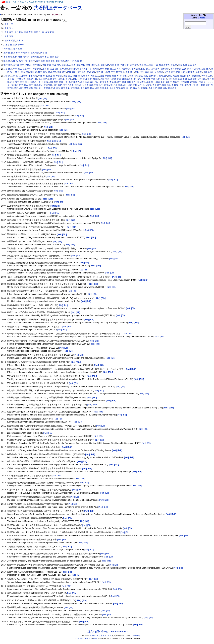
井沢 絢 (59, 76)
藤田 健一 (130, 72)
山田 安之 (105, 65)
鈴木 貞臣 (94, 88)
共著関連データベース (58, 8)
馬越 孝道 (190, 72)
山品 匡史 (43, 79)
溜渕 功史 (35, 57)
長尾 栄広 (159, 72)
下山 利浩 (8, 57)
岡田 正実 (77, 79)
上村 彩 (14, 76)
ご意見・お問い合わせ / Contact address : (107, 632)
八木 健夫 (85, 76)
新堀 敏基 (206, 69)
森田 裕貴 (104, 82)
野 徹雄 (47, 88)
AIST (15, 2)
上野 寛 (7, 53)
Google (201, 18)
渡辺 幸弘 (38, 85)
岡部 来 (96, 79)
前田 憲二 (66, 65)
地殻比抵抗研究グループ (80, 69)
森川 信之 (94, 82)
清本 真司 (81, 72)
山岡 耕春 (155, 69)
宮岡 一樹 (23, 61)
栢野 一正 (63, 82)
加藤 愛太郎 (106, 76)
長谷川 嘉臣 (170, 72)
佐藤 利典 (47, 65)
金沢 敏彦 (54, 57)
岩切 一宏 (9, 24)
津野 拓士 (124, 65)
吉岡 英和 (134, 76)
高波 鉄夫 (172, 88)
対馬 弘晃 (95, 65)
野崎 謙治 (56, 88)
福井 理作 (110, 72)
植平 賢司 (121, 82)
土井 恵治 (64, 69)
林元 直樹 (25, 72)
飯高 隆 (144, 88)
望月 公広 (202, 79)
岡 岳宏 (69, 79)
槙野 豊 (34, 72)
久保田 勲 (50, 76)
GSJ (22, 2)
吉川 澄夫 (76, 65)
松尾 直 (45, 82)
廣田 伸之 (60, 61)
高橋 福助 (162, 88)
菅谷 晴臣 (205, 85)
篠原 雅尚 (166, 85)
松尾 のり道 (35, 82)
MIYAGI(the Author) (36, 2)
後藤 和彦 (50, 32)
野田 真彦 (75, 88)
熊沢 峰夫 (35, 53)
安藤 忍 (14, 61)
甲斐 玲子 (98, 85)
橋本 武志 (42, 72)
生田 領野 (58, 85)
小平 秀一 (12, 79)
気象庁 (169, 82)
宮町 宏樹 (28, 32)
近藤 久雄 (183, 65)
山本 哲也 (165, 69)
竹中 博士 (120, 72)
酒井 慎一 (38, 88)
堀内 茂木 (163, 76)
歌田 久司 (52, 72)
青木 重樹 (17, 49)
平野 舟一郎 (39, 32)
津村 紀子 (19, 85)
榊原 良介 (131, 82)
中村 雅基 (8, 65)
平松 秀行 (25, 53)
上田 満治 (23, 76)
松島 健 (78, 61)
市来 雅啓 (186, 69)
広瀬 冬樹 (182, 79)
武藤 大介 (71, 72)
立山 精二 (157, 85)
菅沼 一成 (153, 65)
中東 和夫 (33, 76)
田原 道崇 (89, 85)
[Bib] (45, 98)
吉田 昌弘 (143, 76)
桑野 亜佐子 (74, 82)
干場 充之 (9, 28)
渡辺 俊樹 (91, 72)
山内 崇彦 (136, 69)
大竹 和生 (19, 32)
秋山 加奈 (147, 85)
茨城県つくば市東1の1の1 (100, 635)
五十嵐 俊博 (18, 65)
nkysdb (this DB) (55, 2)
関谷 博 (44, 53)
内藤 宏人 (95, 76)
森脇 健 (113, 82)
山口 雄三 (146, 69)
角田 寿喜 (9, 36)
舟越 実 (175, 85)
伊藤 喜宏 (68, 76)
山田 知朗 (17, 57)
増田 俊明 (86, 65)
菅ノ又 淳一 (195, 85)
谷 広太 (174, 65)
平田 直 (164, 79)
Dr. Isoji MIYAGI (81, 638)
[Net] (40, 98)
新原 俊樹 (192, 79)
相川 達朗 (127, 85)
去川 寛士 (124, 76)
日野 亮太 (8, 49)
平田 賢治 (196, 69)
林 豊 (17, 72)
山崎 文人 (52, 79)
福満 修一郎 (18, 45)
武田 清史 (62, 72)
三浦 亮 (7, 76)
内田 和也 (56, 65)
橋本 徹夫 (160, 82)
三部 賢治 (8, 69)
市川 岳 (137, 79)
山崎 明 (32, 61)
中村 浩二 (17, 69)
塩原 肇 (7, 61)
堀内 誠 (96, 69)
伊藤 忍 (28, 65)
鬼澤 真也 (208, 72)
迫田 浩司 (192, 65)
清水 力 (20, 41)
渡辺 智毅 (48, 85)
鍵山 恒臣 (140, 72)
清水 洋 (26, 57)
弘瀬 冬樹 (115, 65)
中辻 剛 (42, 76)
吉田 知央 (54, 69)
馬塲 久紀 (153, 88)
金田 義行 (85, 88)
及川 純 (46, 69)
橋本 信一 (151, 82)
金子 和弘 (45, 57)
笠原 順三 (144, 65)
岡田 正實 (87, 79)
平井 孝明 (146, 79)
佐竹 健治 (37, 65)
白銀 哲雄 (118, 85)
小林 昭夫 (21, 79)
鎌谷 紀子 (149, 72)
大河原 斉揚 (207, 76)
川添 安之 (50, 61)
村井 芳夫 (15, 82)
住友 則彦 (37, 69)
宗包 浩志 (126, 69)
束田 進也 (24, 82)
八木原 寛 (8, 45)
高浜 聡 (199, 72)
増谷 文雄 (105, 69)
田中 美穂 (134, 65)
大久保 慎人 (185, 76)
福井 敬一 (101, 72)
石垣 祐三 (137, 85)
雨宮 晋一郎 (126, 88)
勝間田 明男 (10, 41)
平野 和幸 (173, 79)
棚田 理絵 (85, 82)
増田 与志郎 (174, 76)
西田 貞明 (19, 88)
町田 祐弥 (108, 85)
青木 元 (136, 88)
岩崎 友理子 (106, 79)
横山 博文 (141, 82)
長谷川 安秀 (115, 88)
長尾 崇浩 (104, 88)
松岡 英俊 (54, 82)
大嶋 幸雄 (196, 76)
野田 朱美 (65, 88)
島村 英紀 (41, 61)
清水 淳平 (28, 85)
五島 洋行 (27, 69)
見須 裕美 (28, 88)
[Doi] (59, 141)
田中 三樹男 (68, 85)
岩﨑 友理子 (127, 79)
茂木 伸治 (184, 85)
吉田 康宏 (9, 32)
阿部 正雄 (180, 72)
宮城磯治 (136, 635)
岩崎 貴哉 (116, 79)
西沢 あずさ (164, 65)
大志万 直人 (115, 69)
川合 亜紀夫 (176, 69)
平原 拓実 (155, 79)
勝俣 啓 (115, 76)
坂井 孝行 (153, 76)
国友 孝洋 (15, 53)
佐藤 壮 (76, 76)
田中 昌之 (79, 85)
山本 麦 (61, 79)
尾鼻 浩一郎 (32, 79)
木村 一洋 (70, 61)
